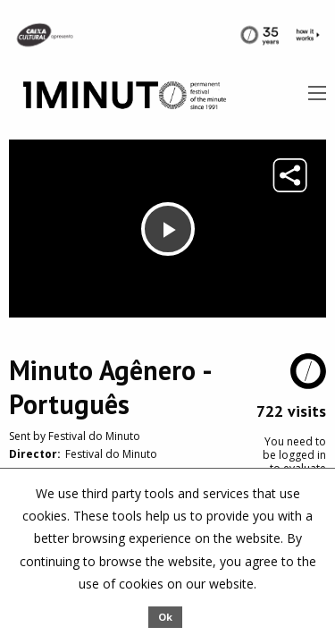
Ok (165, 617)
